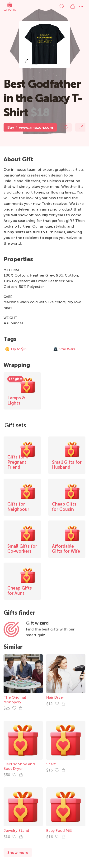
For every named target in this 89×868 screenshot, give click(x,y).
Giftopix (9, 7)
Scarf (51, 764)
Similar (13, 647)
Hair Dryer (55, 697)
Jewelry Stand (16, 831)
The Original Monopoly (15, 700)
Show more (18, 853)
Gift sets (15, 425)
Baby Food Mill (59, 831)
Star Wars (64, 349)
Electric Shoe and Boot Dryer (19, 766)
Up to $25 (16, 349)
